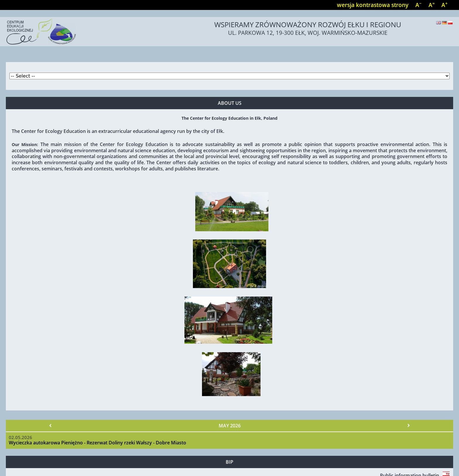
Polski (450, 23)
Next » (408, 426)
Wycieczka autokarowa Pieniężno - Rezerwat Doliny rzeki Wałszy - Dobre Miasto (97, 443)
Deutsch (444, 23)
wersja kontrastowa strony (373, 5)
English (439, 23)
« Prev (51, 426)
